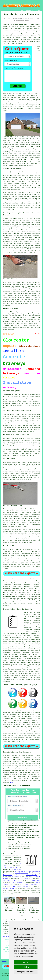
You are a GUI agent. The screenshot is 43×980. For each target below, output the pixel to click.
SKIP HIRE (36, 881)
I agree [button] (26, 962)
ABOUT (26, 11)
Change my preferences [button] (26, 972)
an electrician (9, 881)
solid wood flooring (20, 886)
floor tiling (8, 875)
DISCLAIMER (38, 11)
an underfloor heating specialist (27, 871)
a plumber (24, 879)
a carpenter (17, 869)
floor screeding (10, 867)
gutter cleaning (31, 875)
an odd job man (9, 888)
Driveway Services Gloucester (17, 786)
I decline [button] (26, 967)
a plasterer (17, 883)
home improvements (21, 873)
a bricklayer (17, 877)
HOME (22, 11)
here (11, 782)
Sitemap (5, 961)
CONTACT (31, 11)
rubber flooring (30, 884)
